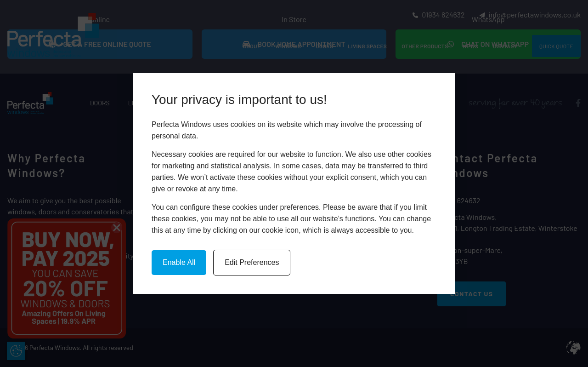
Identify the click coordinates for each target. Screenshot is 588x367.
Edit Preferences (252, 262)
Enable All (179, 262)
